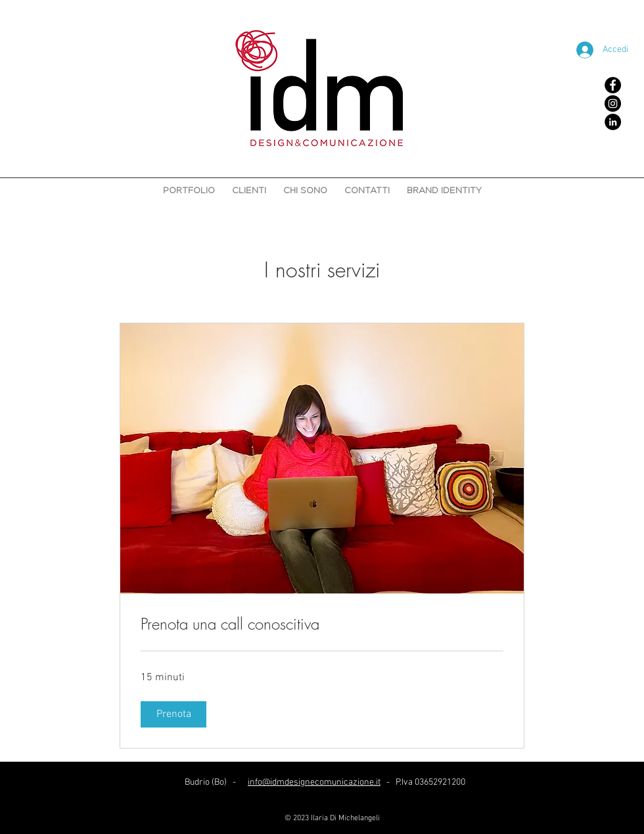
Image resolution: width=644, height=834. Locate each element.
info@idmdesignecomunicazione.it (314, 782)
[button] (173, 714)
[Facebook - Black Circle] (613, 85)
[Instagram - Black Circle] (613, 104)
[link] (322, 624)
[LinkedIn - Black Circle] (613, 122)
